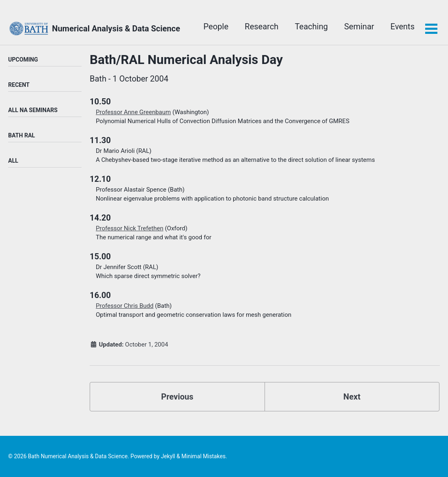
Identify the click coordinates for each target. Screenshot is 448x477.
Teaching (311, 26)
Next (352, 397)
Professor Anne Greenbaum (133, 112)
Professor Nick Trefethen (130, 228)
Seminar (359, 26)
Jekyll (168, 456)
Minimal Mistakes (203, 456)
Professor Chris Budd (125, 306)
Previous (177, 397)
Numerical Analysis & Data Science (116, 29)
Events (403, 26)
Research (262, 26)
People (216, 26)
